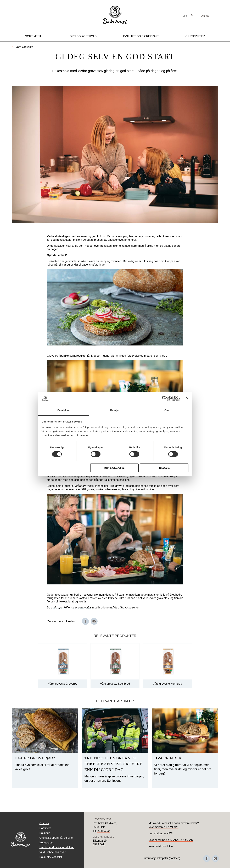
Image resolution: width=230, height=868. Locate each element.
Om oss (205, 16)
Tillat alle (164, 468)
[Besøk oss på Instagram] (215, 859)
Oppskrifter (195, 36)
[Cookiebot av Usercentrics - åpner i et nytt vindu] (165, 398)
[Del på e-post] (94, 621)
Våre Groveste (24, 47)
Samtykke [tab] (63, 410)
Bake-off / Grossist (51, 857)
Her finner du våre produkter (57, 847)
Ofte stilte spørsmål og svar (56, 838)
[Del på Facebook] (85, 621)
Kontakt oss (47, 843)
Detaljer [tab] (115, 410)
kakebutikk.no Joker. (161, 846)
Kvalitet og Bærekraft (141, 36)
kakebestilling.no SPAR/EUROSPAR (171, 840)
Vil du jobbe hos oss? (53, 852)
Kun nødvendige (115, 468)
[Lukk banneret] (187, 398)
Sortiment (33, 36)
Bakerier (45, 833)
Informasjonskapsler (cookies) (162, 858)
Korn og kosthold (82, 36)
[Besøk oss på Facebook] (207, 859)
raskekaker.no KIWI (161, 833)
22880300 (103, 831)
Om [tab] (167, 410)
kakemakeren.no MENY (164, 827)
